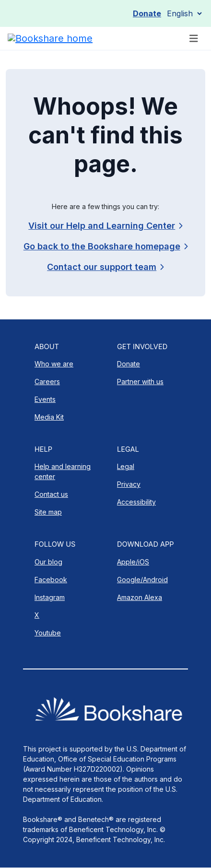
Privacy (129, 484)
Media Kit (49, 417)
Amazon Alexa (140, 597)
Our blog (48, 562)
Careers (47, 381)
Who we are (54, 364)
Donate (147, 13)
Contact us (51, 494)
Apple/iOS (133, 562)
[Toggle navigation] (194, 39)
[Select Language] (184, 13)
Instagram (50, 597)
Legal (126, 466)
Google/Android (142, 580)
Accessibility (136, 502)
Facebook (51, 580)
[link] (105, 267)
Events (45, 399)
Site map (48, 512)
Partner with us (140, 381)
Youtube (48, 633)
